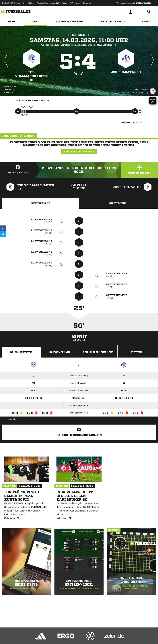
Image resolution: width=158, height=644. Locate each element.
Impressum (6, 637)
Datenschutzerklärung (22, 637)
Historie (137, 352)
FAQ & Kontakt (75, 3)
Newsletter (87, 3)
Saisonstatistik (21, 352)
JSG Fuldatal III (126, 72)
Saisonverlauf (60, 352)
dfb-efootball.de (29, 3)
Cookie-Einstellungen (93, 637)
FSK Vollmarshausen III (31, 76)
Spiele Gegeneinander (98, 352)
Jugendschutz (58, 637)
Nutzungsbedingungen (41, 637)
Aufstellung (117, 203)
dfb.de (18, 3)
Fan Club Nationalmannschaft (48, 3)
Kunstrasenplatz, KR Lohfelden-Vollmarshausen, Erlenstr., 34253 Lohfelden (79, 45)
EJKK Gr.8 (79, 35)
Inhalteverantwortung (74, 637)
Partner (64, 3)
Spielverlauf (41, 203)
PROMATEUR (8, 3)
